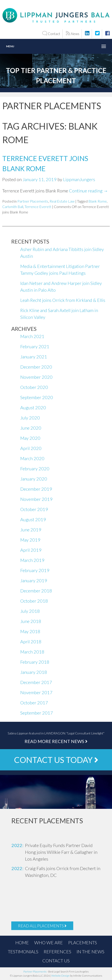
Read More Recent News (56, 741)
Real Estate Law (62, 201)
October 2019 (34, 509)
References (57, 952)
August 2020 (33, 407)
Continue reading (88, 191)
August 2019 (33, 519)
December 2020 (36, 367)
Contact (51, 33)
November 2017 (36, 692)
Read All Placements (42, 926)
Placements (83, 942)
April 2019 (31, 550)
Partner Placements (33, 201)
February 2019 (35, 570)
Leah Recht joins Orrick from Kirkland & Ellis (63, 300)
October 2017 (34, 703)
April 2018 (31, 641)
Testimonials (23, 952)
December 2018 (36, 591)
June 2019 (31, 530)
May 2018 (30, 631)
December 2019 (36, 489)
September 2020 (37, 397)
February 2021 (35, 346)
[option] (56, 852)
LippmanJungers (79, 179)
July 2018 (30, 611)
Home (22, 942)
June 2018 (31, 621)
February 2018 (35, 662)
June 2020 (31, 428)
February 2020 (35, 469)
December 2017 (36, 682)
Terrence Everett (38, 207)
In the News (90, 952)
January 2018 (34, 672)
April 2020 (31, 448)
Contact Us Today (56, 760)
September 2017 (37, 713)
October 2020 (34, 387)
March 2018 (32, 652)
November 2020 (36, 377)
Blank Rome (98, 201)
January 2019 (34, 580)
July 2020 (30, 418)
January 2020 (34, 479)
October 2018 (34, 601)
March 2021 (32, 336)
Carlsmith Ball (13, 207)
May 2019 (30, 540)
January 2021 (34, 357)
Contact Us (56, 961)
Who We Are (49, 942)
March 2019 (32, 560)
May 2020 (30, 438)
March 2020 (32, 458)
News (73, 33)
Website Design (61, 976)
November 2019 (36, 499)
